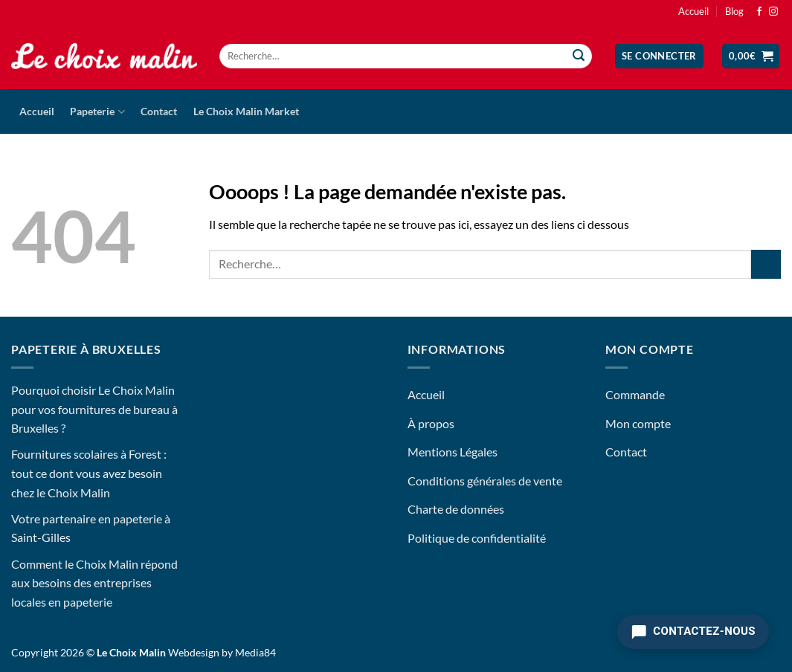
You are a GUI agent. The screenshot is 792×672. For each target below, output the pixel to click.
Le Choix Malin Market (246, 111)
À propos (431, 423)
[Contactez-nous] (693, 632)
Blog (734, 11)
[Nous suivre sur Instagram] (773, 12)
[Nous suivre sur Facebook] (759, 12)
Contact (159, 111)
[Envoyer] (579, 56)
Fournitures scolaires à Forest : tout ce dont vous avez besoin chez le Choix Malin (89, 473)
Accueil (693, 11)
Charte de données (456, 509)
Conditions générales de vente (485, 481)
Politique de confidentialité (477, 538)
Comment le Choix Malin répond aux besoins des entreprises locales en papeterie (94, 583)
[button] (659, 56)
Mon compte (638, 423)
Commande (635, 394)
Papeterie (97, 112)
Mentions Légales (453, 452)
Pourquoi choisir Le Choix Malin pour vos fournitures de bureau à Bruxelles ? (94, 409)
